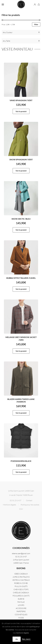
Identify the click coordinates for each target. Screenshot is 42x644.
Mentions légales (9, 505)
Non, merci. (26, 639)
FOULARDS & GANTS (21, 596)
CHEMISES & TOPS (21, 589)
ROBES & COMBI (21, 583)
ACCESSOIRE (21, 608)
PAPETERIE (21, 611)
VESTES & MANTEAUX (21, 580)
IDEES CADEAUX (21, 574)
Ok (17, 639)
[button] (3, 4)
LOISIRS (21, 605)
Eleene (21, 599)
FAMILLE (21, 602)
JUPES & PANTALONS (21, 577)
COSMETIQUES (21, 615)
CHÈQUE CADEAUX (21, 593)
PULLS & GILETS (21, 586)
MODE (21, 618)
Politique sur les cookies (30, 505)
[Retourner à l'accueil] (21, 4)
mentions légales (22, 633)
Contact (29, 500)
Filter (36, 24)
